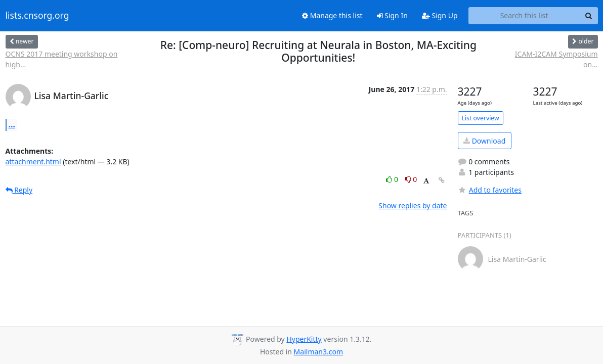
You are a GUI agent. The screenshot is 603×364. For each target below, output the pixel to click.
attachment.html (33, 162)
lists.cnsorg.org (37, 16)
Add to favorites (490, 190)
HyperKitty (304, 339)
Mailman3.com (318, 352)
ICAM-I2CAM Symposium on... (556, 59)
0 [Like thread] (393, 179)
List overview (481, 118)
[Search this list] (524, 16)
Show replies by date (413, 206)
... (12, 124)
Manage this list (332, 15)
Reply (19, 190)
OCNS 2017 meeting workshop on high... (62, 59)
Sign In (392, 15)
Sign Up (440, 15)
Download (484, 141)
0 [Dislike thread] (411, 179)
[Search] (589, 16)
